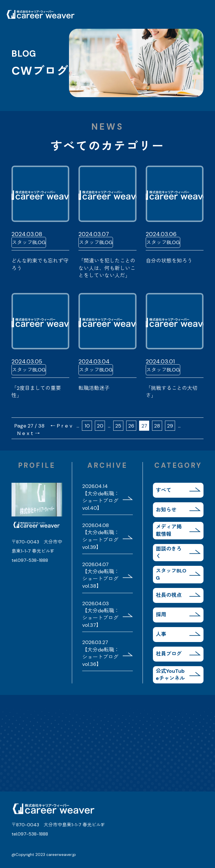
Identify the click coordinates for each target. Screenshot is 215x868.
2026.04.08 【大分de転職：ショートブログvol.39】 (101, 536)
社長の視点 (169, 595)
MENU (201, 14)
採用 (161, 615)
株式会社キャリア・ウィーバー (40, 14)
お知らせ (166, 510)
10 (87, 426)
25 (118, 426)
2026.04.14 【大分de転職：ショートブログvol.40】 (101, 497)
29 (170, 426)
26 (131, 426)
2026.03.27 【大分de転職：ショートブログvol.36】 (101, 653)
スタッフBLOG (171, 574)
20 (100, 426)
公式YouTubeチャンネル (170, 675)
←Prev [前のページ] (62, 426)
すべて (164, 490)
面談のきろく (169, 552)
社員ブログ (169, 654)
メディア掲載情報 (169, 530)
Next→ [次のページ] (29, 433)
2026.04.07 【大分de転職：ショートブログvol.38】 (101, 575)
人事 (161, 634)
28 (157, 426)
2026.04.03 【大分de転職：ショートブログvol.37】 (101, 614)
